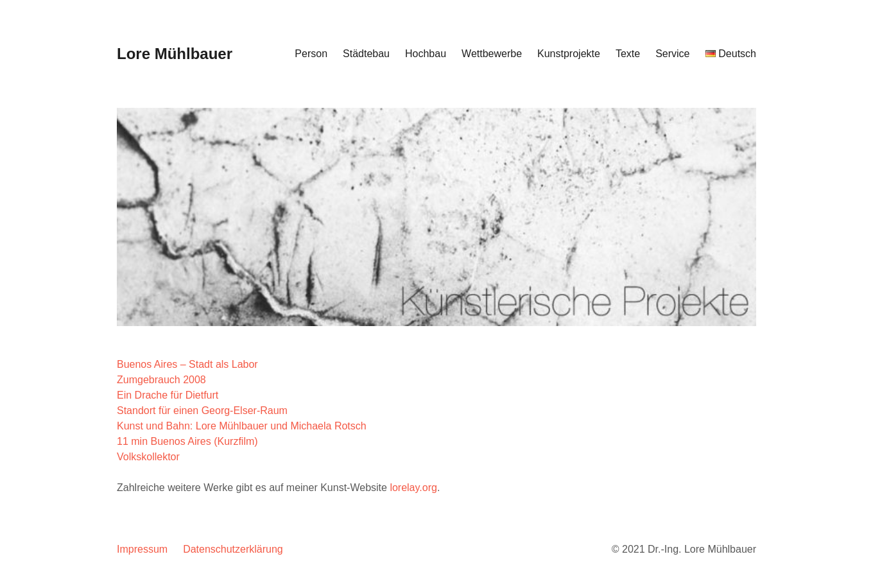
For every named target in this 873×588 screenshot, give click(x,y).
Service (672, 54)
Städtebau (366, 54)
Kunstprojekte (569, 54)
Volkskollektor (148, 457)
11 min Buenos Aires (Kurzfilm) (187, 441)
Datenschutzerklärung (233, 549)
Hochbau (426, 54)
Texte (628, 54)
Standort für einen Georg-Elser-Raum (202, 411)
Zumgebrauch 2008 (161, 380)
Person (311, 54)
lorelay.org (413, 488)
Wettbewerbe (492, 54)
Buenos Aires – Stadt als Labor (187, 364)
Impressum (142, 549)
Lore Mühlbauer (175, 54)
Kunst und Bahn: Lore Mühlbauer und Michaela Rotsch (242, 426)
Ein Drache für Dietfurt (168, 395)
